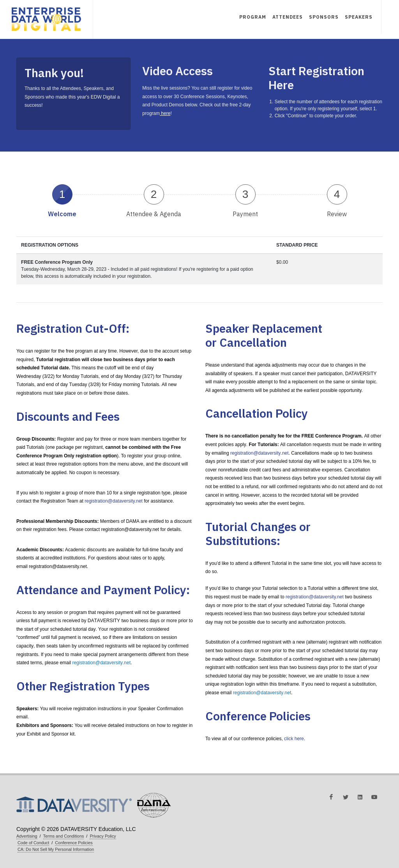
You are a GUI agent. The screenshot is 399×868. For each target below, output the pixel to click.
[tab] (62, 200)
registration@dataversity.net (114, 501)
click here (294, 739)
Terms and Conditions (64, 836)
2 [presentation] (154, 194)
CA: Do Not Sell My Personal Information (56, 849)
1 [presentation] (62, 194)
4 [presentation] (337, 194)
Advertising (27, 836)
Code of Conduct (33, 843)
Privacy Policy (103, 836)
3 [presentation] (245, 194)
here (165, 113)
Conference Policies (74, 843)
